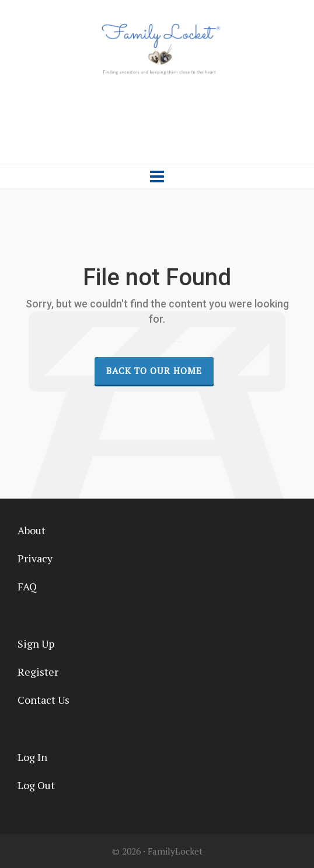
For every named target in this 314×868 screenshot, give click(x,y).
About (32, 530)
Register (38, 672)
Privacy (35, 558)
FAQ (27, 586)
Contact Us (43, 700)
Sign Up (36, 644)
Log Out (36, 785)
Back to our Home (154, 371)
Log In (32, 757)
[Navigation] (157, 177)
